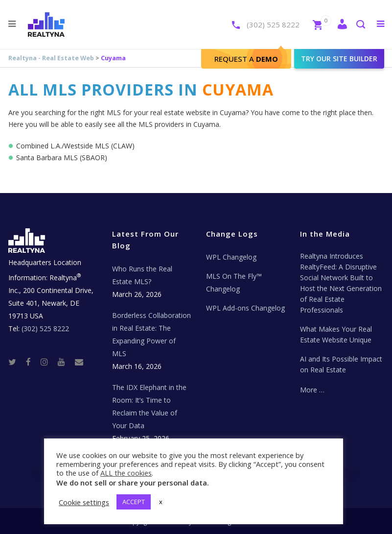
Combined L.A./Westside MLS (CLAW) (75, 146)
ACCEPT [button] (134, 502)
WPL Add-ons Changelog (245, 308)
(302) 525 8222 (273, 24)
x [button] (161, 502)
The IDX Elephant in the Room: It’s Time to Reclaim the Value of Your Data (149, 406)
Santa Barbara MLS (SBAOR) (62, 158)
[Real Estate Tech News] (79, 361)
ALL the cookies (126, 473)
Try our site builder (339, 59)
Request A (246, 59)
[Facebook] (32, 361)
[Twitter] (16, 361)
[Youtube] (65, 361)
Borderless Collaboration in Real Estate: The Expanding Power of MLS (151, 334)
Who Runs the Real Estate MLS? (142, 275)
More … (312, 390)
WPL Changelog (231, 257)
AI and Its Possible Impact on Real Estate (341, 364)
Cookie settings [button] (84, 502)
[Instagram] (48, 361)
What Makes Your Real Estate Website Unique (336, 334)
